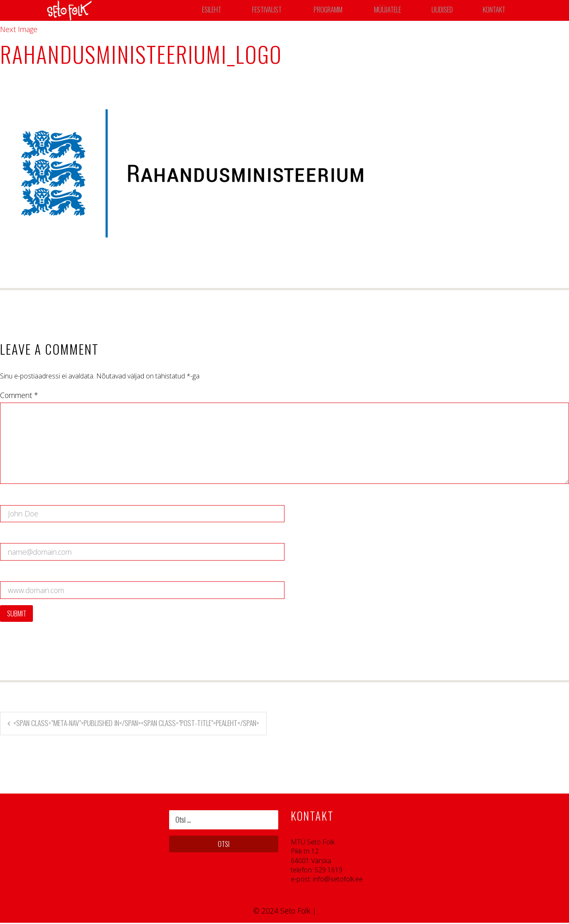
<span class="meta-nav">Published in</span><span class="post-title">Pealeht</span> (137, 724)
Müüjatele (391, 10)
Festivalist (268, 10)
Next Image (19, 29)
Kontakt (496, 10)
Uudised (445, 10)
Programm (331, 10)
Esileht (213, 10)
